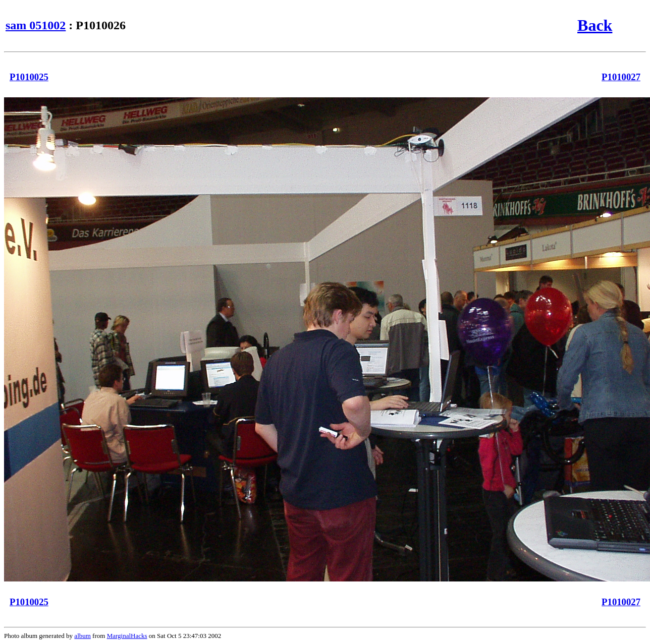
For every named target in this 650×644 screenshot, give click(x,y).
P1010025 (29, 77)
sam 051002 (36, 25)
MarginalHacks (127, 636)
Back (595, 25)
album (83, 636)
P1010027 (621, 77)
